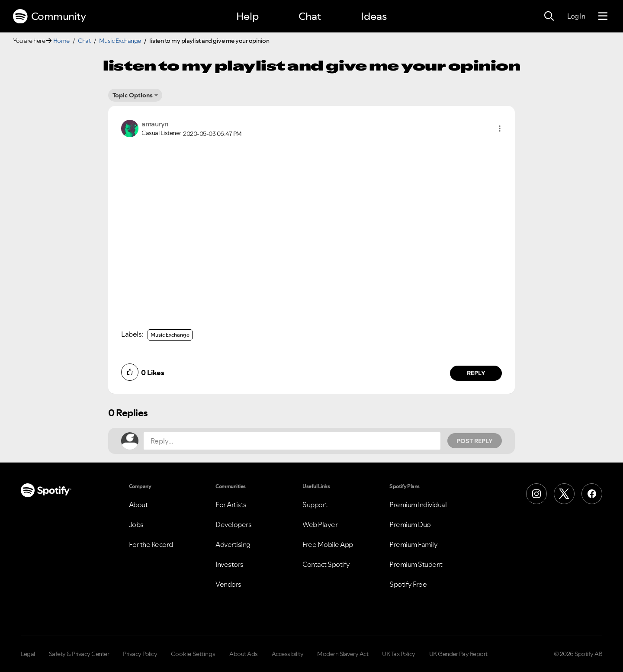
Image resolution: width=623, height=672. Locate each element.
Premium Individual (418, 505)
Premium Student (416, 564)
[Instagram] (536, 494)
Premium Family (413, 544)
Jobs (136, 524)
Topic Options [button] (133, 95)
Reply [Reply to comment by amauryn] (476, 373)
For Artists (231, 505)
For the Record (151, 544)
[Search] (549, 16)
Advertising (233, 544)
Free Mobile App (328, 544)
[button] (500, 129)
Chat (310, 16)
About (138, 505)
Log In (576, 16)
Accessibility (288, 654)
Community (49, 16)
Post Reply (475, 441)
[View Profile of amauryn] (155, 124)
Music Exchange (120, 41)
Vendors (228, 584)
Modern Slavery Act (343, 654)
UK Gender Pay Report (458, 654)
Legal (28, 654)
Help (247, 16)
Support (315, 505)
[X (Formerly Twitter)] (564, 494)
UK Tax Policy (399, 654)
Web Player (320, 524)
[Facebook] (592, 494)
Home (61, 41)
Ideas (374, 16)
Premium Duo (410, 524)
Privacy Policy (140, 654)
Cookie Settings (193, 654)
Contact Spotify (326, 564)
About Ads (244, 654)
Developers (233, 524)
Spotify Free (408, 584)
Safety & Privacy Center (79, 654)
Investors (230, 564)
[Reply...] (292, 441)
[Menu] (603, 16)
